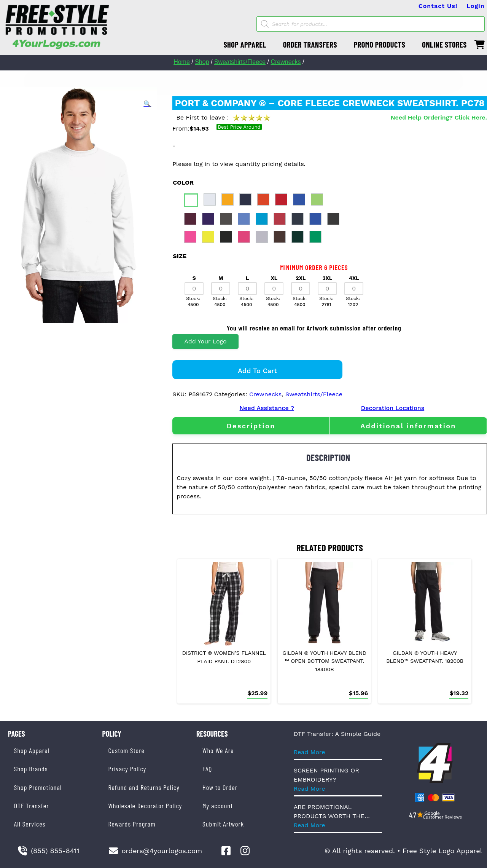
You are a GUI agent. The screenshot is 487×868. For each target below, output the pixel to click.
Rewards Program (132, 824)
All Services (30, 824)
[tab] (251, 426)
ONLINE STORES (444, 45)
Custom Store (126, 750)
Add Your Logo (205, 341)
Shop (202, 62)
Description (251, 426)
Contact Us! (438, 6)
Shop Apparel (32, 750)
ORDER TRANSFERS (310, 45)
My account (218, 806)
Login (475, 6)
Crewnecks (286, 62)
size (180, 256)
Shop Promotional (38, 787)
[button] (147, 104)
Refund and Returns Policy (144, 787)
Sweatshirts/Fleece (240, 62)
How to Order (220, 787)
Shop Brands (31, 769)
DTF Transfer (32, 806)
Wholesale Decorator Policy (145, 806)
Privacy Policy (127, 769)
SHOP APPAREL (245, 45)
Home (182, 62)
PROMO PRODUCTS (380, 45)
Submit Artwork (223, 824)
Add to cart (257, 371)
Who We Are (218, 750)
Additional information (408, 426)
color (183, 183)
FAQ (207, 769)
